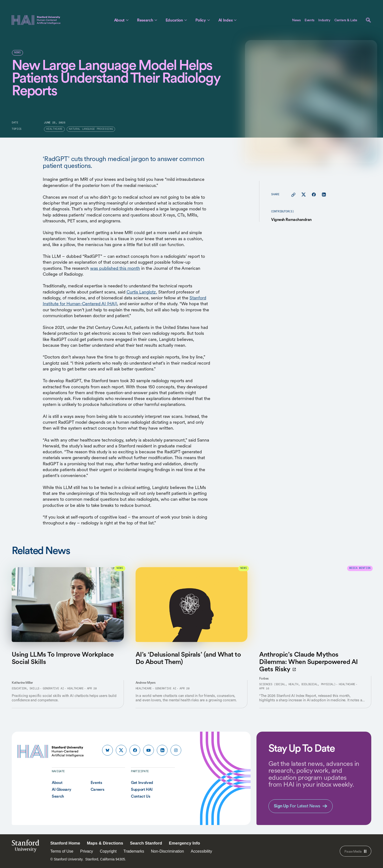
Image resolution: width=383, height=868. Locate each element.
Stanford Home (65, 843)
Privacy (86, 851)
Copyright (108, 851)
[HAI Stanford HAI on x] (121, 750)
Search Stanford (146, 843)
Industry (324, 20)
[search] (368, 20)
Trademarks (134, 851)
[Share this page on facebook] (314, 195)
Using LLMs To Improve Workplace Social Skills (63, 658)
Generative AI (53, 689)
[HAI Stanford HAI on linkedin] (162, 750)
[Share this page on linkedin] (324, 195)
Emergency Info (184, 843)
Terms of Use (62, 851)
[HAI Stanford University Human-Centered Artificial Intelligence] (36, 20)
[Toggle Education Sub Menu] (186, 20)
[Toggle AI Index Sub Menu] (235, 20)
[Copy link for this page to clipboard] (293, 195)
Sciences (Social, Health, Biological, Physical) (297, 684)
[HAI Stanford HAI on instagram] (176, 750)
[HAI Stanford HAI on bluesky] (107, 750)
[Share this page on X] (304, 195)
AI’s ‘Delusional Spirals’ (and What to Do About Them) (188, 658)
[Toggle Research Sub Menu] (156, 20)
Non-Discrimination (167, 851)
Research (145, 20)
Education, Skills (26, 689)
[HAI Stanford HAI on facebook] (135, 750)
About (119, 20)
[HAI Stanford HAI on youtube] (149, 750)
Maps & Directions (105, 843)
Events (309, 20)
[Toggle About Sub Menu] (127, 20)
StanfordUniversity (26, 847)
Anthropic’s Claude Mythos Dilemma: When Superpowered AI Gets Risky (308, 662)
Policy (201, 20)
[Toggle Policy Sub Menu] (209, 20)
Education (174, 20)
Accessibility (201, 851)
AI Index (225, 20)
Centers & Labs (346, 20)
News (296, 20)
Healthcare (75, 689)
